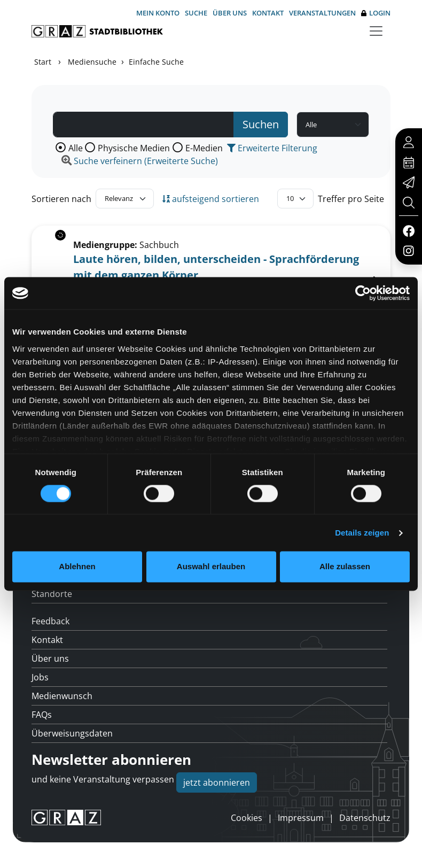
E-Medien (204, 148)
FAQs (42, 715)
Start (43, 62)
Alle (76, 148)
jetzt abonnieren (217, 782)
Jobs (40, 677)
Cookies (247, 818)
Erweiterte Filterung (272, 148)
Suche (196, 13)
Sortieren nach (61, 199)
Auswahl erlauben (211, 567)
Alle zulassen (345, 567)
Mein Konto (158, 13)
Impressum (301, 818)
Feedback (50, 621)
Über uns (230, 13)
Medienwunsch (62, 696)
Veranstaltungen (322, 13)
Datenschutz (365, 818)
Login (376, 13)
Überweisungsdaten (72, 733)
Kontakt (268, 13)
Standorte (52, 594)
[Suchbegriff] (143, 125)
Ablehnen (77, 567)
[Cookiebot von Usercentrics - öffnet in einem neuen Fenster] (363, 293)
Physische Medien (134, 148)
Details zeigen (362, 533)
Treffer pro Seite (351, 199)
